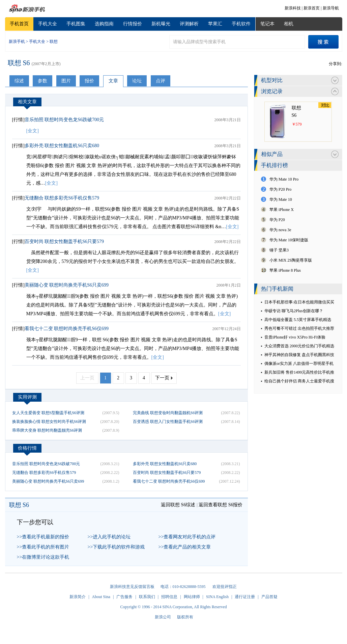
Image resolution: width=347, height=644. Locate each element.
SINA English (217, 597)
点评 (161, 81)
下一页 (162, 378)
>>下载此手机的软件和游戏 (116, 547)
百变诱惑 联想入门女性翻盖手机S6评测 (168, 422)
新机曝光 (161, 24)
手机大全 (48, 24)
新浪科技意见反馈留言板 (132, 587)
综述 (19, 81)
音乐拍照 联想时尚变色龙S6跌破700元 (64, 120)
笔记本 (267, 24)
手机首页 (19, 24)
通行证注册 (245, 597)
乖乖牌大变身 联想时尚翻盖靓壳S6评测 (47, 430)
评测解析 (189, 24)
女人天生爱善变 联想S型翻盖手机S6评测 (48, 413)
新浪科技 (293, 8)
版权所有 (185, 617)
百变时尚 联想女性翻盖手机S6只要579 (64, 241)
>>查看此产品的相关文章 (185, 547)
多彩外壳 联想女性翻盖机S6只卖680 (62, 146)
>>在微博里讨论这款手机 (43, 557)
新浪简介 (78, 597)
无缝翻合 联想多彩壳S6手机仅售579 (62, 198)
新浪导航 (331, 8)
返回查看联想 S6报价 (221, 505)
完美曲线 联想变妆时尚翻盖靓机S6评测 (168, 413)
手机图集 (76, 24)
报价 (89, 81)
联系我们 (147, 597)
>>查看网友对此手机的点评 (187, 537)
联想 (54, 42)
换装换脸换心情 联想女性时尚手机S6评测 (49, 422)
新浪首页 (312, 8)
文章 (113, 81)
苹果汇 (215, 24)
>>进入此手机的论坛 (109, 537)
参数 (42, 81)
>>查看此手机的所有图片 (43, 547)
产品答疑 (269, 597)
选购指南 (104, 24)
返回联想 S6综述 (178, 505)
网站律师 (192, 597)
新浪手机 (17, 42)
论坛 (137, 81)
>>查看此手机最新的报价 (43, 537)
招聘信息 (169, 597)
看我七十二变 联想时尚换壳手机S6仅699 (67, 329)
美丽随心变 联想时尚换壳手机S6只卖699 (67, 285)
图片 (66, 81)
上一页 (87, 378)
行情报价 (133, 24)
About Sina (101, 597)
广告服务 (124, 597)
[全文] (33, 131)
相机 (289, 24)
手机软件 (241, 24)
